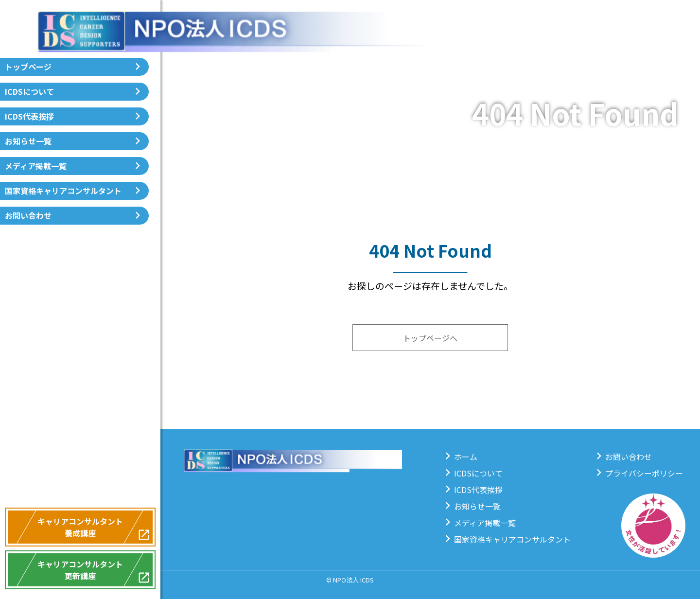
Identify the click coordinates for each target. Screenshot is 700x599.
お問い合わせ (28, 215)
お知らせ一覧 (28, 141)
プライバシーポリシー (644, 473)
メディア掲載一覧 (36, 166)
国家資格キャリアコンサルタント (63, 191)
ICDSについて (29, 91)
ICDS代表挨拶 (29, 116)
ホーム (466, 457)
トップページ (28, 67)
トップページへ (430, 338)
